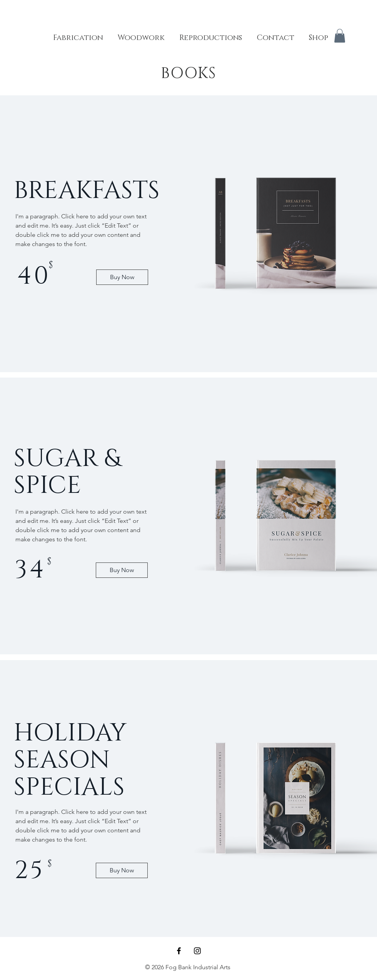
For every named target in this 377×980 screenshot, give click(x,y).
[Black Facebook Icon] (179, 951)
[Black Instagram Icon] (197, 951)
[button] (340, 36)
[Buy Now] (122, 277)
